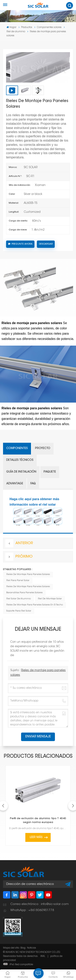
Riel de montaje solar (50, 599)
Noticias (32, 948)
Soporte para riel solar (19, 611)
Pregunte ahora (20, 244)
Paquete (50, 472)
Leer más (36, 837)
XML (43, 956)
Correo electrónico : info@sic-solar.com (40, 904)
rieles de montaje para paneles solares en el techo (35, 605)
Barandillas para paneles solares (24, 593)
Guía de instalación (21, 472)
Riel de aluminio (16, 32)
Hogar (11, 27)
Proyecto (43, 448)
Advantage (15, 484)
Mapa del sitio (11, 948)
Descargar (46, 244)
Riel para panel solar (18, 581)
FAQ (33, 484)
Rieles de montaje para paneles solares (28, 574)
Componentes (17, 448)
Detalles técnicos (20, 460)
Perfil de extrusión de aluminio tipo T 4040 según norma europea (38, 820)
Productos (27, 27)
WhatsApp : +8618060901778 (32, 910)
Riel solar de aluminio (19, 599)
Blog (23, 948)
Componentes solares (49, 27)
